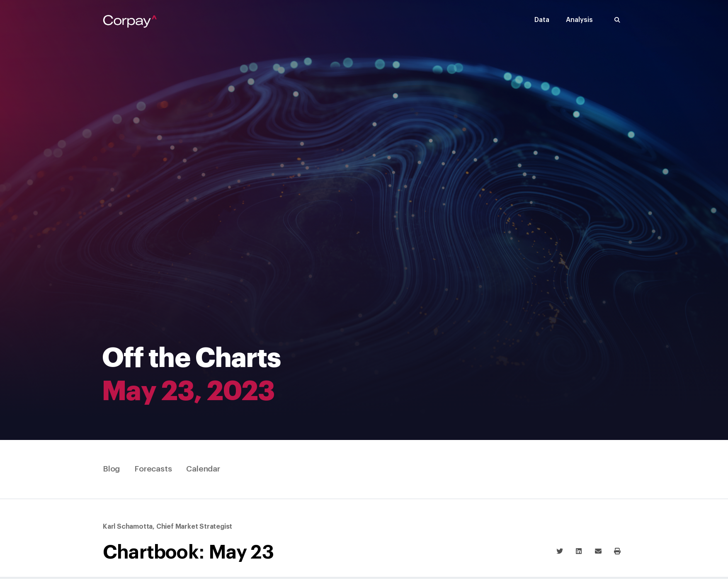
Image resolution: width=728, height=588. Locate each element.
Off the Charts (191, 359)
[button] (617, 20)
